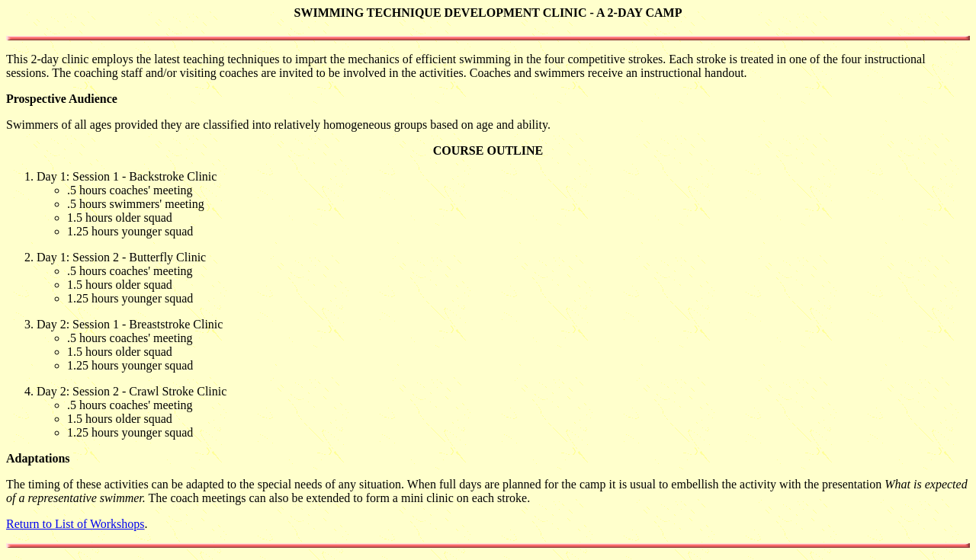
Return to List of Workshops (75, 524)
